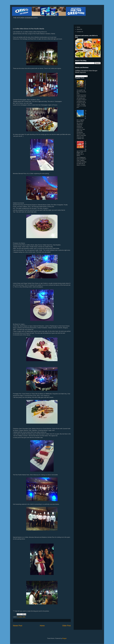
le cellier (20, 617)
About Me (79, 29)
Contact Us (80, 32)
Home (42, 626)
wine (24, 617)
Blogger (64, 638)
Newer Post (18, 626)
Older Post (67, 626)
